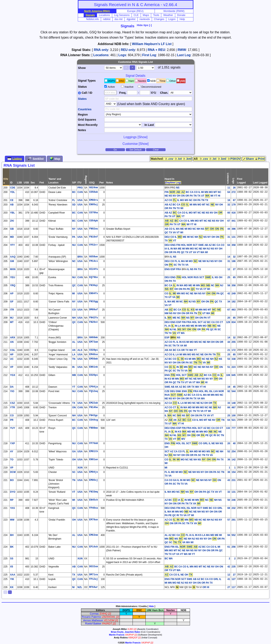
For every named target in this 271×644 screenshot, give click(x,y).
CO (74, 310)
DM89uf (93, 310)
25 (229, 277)
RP (12, 500)
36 (229, 460)
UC (12, 359)
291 (234, 520)
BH (12, 535)
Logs (122, 55)
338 (234, 359)
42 (229, 294)
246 (234, 500)
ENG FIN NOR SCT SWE (179, 579)
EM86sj (93, 480)
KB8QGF (133, 638)
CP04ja (93, 387)
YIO (12, 391)
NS (178, 188)
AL (74, 342)
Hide (151, 606)
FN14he (93, 407)
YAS (13, 508)
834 (234, 322)
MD (12, 237)
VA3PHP (130, 635)
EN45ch (93, 500)
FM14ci (93, 261)
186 (234, 261)
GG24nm (93, 188)
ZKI (12, 221)
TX (74, 403)
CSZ (13, 403)
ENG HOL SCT (179, 375)
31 (229, 237)
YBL (13, 213)
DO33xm (93, 567)
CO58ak (93, 192)
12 (229, 269)
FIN (170, 192)
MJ (12, 318)
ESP (167, 338)
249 (234, 294)
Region (83, 115)
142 (234, 460)
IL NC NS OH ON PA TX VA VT (189, 416)
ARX (13, 338)
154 (234, 472)
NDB (153, 81)
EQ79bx (93, 277)
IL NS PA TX (194, 269)
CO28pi (93, 350)
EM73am (93, 342)
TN (74, 359)
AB (12, 205)
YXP (13, 443)
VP (12, 367)
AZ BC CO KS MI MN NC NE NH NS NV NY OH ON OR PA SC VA (193, 361)
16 (229, 200)
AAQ (13, 257)
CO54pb (93, 221)
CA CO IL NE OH (179, 575)
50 (229, 500)
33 (229, 403)
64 (229, 192)
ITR (12, 310)
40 (234, 443)
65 (234, 277)
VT (74, 492)
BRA (80, 257)
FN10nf (93, 237)
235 (234, 567)
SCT (167, 451)
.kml (187, 159)
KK (12, 587)
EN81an (93, 460)
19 (229, 387)
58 (229, 285)
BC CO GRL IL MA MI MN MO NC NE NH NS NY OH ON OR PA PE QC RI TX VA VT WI (194, 512)
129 (228, 322)
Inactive (129, 87)
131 (234, 237)
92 (229, 391)
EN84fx (93, 294)
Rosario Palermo (91, 617)
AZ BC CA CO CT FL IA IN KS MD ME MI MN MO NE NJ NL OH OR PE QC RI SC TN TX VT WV (194, 434)
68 (229, 508)
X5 (12, 567)
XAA (13, 575)
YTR (13, 407)
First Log (149, 55)
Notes (82, 130)
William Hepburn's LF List (152, 44)
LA (74, 355)
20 (229, 318)
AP (12, 294)
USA (80, 200)
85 (234, 318)
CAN (80, 192)
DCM (13, 472)
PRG (80, 188)
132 (228, 428)
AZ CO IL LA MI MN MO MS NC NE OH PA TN (192, 355)
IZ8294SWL (109, 617)
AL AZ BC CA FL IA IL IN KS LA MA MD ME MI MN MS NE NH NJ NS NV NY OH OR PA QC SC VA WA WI (195, 539)
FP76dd (93, 443)
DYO (13, 492)
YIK (12, 579)
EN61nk (93, 367)
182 (234, 302)
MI (73, 294)
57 (229, 520)
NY (74, 229)
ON (74, 407)
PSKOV (234, 159)
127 (234, 579)
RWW (182, 50)
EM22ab (93, 403)
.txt (178, 159)
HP (12, 355)
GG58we (93, 257)
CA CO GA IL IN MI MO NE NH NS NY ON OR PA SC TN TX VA (193, 482)
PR (12, 420)
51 (229, 367)
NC (74, 261)
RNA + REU (156, 50)
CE (12, 200)
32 (229, 205)
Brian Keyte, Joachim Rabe (125, 632)
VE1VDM (109, 620)
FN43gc (93, 416)
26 (234, 188)
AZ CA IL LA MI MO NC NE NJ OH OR (191, 403)
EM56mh (93, 359)
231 (234, 480)
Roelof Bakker (93, 623)
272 (234, 192)
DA (12, 387)
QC (74, 285)
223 (234, 367)
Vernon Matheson (93, 620)
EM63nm (93, 535)
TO (12, 460)
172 (234, 350)
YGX (13, 375)
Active (111, 87)
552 (234, 535)
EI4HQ (103, 614)
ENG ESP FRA (173, 269)
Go (115, 150)
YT (74, 387)
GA (74, 451)
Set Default (135, 150)
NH (74, 318)
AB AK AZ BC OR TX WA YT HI (188, 387)
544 (234, 391)
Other (173, 81)
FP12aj (93, 579)
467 (234, 407)
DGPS (111, 81)
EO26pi (93, 375)
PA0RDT (107, 623)
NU (74, 245)
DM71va (93, 575)
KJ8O (130, 629)
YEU (13, 277)
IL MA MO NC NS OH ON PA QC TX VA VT (193, 492)
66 (229, 407)
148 (234, 403)
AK (74, 350)
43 (229, 480)
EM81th (93, 451)
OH (74, 460)
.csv (169, 159)
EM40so (93, 355)
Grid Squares (87, 120)
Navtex (142, 81)
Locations (101, 55)
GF (12, 302)
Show (82, 68)
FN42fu (93, 318)
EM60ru (93, 200)
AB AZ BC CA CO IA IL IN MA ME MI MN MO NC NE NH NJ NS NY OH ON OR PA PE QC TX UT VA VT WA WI (195, 249)
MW (12, 520)
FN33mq (93, 492)
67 (234, 200)
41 (229, 579)
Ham (131, 81)
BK (12, 547)
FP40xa (93, 508)
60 (229, 213)
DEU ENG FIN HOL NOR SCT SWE (184, 245)
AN (12, 342)
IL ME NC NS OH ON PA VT (188, 318)
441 (234, 221)
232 (234, 508)
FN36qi (93, 285)
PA (74, 237)
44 (229, 229)
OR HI (206, 587)
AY (12, 451)
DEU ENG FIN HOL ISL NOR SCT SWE (187, 508)
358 (234, 245)
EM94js (93, 472)
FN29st (93, 322)
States (82, 99)
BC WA (169, 559)
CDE (13, 188)
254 (234, 451)
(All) (183, 81)
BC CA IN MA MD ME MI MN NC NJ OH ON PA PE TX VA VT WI (194, 287)
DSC (122, 81)
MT (12, 322)
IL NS (173, 257)
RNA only (101, 50)
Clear (156, 150)
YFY (12, 245)
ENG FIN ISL (179, 547)
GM (12, 261)
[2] (110, 614)
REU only (128, 50)
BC (74, 192)
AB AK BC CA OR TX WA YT (181, 350)
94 (229, 535)
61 (229, 547)
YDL (13, 192)
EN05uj (93, 205)
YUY (13, 428)
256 (234, 547)
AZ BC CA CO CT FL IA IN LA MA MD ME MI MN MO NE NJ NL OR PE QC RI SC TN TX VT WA (194, 328)
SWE (167, 387)
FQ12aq (93, 391)
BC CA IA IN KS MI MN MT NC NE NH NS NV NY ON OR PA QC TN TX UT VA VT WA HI (194, 379)
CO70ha (93, 213)
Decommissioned (151, 87)
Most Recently (88, 125)
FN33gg (93, 302)
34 (229, 302)
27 (234, 269)
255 (234, 342)
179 (234, 205)
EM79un (93, 520)
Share (248, 159)
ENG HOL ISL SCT (181, 443)
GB (12, 229)
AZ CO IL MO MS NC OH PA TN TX (187, 200)
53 (229, 359)
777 (234, 428)
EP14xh (93, 547)
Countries (85, 109)
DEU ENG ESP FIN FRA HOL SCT (184, 322)
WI (74, 500)
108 (228, 375)
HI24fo (93, 269)
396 (234, 229)
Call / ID (85, 93)
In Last (149, 125)
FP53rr (93, 245)
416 (234, 213)
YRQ (13, 285)
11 (229, 188)
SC (74, 472)
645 (234, 375)
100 (234, 416)
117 (234, 587)
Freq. (123, 93)
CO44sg (93, 420)
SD (74, 205)
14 (229, 257)
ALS (80, 350)
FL (74, 200)
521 (234, 420)
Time (163, 81)
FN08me (93, 428)
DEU (167, 237)
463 (234, 310)
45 (234, 387)
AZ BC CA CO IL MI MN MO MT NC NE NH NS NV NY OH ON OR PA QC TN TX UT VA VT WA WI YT (194, 550)
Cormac (94, 614)
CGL (13, 350)
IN (73, 367)
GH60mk (93, 338)
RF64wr (93, 587)
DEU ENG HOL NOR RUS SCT (188, 277)
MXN (13, 269)
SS (12, 559)
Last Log (184, 55)
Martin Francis (117, 635)
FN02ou (93, 229)
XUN (80, 468)
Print (260, 159)
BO (12, 480)
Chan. (164, 93)
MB (74, 375)
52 (229, 451)
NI (73, 587)
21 (229, 350)
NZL (80, 587)
